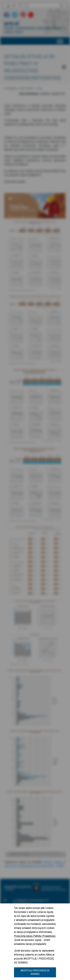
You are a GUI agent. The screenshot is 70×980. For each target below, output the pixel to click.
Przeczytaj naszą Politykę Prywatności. (35, 936)
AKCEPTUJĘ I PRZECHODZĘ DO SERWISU (35, 972)
